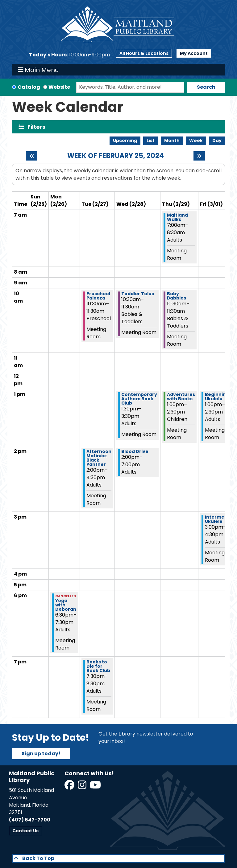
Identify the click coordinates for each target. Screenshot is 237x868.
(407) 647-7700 (30, 820)
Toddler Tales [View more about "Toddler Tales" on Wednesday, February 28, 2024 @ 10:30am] (138, 294)
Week (196, 141)
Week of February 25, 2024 (116, 156)
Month (172, 141)
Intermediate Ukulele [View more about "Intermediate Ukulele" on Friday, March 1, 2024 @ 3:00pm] (221, 519)
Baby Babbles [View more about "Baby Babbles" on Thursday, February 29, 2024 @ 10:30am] (177, 296)
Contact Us (25, 831)
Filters (38, 127)
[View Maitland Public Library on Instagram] (83, 787)
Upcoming (125, 141)
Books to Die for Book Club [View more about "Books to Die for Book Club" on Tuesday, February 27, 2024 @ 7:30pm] (98, 666)
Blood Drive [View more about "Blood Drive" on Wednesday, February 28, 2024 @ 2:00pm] (135, 451)
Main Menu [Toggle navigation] (38, 70)
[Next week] (199, 156)
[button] (69, 55)
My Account (194, 53)
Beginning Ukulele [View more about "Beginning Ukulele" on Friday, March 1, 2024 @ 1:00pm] (217, 397)
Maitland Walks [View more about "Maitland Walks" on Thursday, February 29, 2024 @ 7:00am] (177, 217)
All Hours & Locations (144, 53)
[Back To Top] (118, 858)
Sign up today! (41, 754)
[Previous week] (32, 156)
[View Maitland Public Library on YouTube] (96, 787)
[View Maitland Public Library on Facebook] (70, 787)
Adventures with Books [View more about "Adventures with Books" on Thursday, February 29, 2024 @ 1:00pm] (181, 397)
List (151, 141)
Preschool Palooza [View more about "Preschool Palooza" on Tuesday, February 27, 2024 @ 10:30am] (98, 296)
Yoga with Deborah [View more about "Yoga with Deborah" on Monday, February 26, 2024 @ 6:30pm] (66, 605)
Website (59, 87)
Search (206, 87)
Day (217, 141)
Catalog (29, 87)
